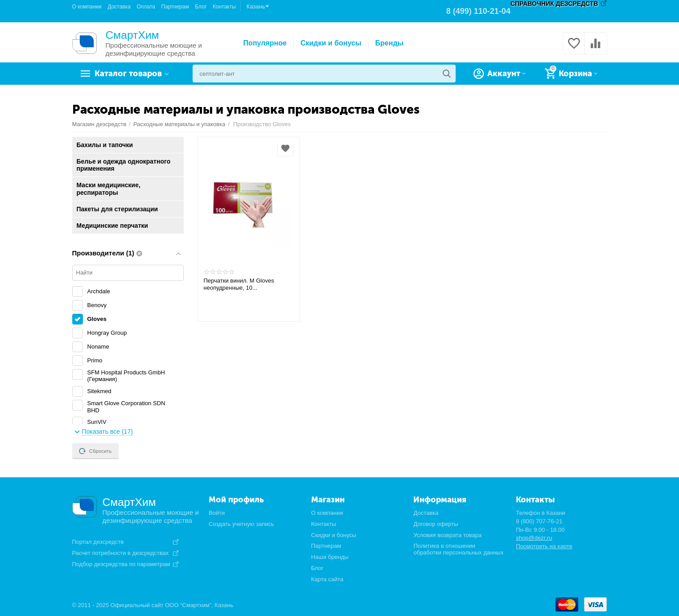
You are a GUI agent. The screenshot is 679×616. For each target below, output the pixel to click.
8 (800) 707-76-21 (539, 521)
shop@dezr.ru (534, 538)
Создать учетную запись (241, 524)
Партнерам (175, 7)
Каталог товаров (128, 74)
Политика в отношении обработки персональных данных (458, 549)
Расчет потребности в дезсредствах (121, 553)
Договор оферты (436, 524)
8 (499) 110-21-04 (478, 11)
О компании (87, 7)
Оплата (146, 7)
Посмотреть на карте (544, 546)
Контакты (224, 7)
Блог (201, 7)
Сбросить (95, 451)
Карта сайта (327, 579)
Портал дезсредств (98, 542)
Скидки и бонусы (331, 43)
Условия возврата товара (447, 535)
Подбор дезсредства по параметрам (121, 564)
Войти (217, 513)
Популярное (265, 43)
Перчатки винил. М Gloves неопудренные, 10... (239, 284)
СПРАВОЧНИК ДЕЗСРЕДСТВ (554, 4)
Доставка (119, 7)
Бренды (390, 43)
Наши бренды (330, 557)
